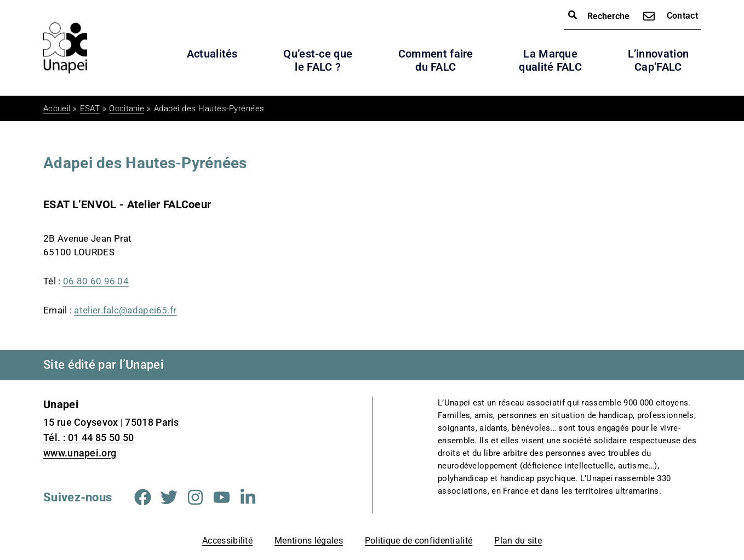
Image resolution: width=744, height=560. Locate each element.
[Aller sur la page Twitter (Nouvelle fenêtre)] (169, 497)
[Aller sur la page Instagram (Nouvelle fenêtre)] (195, 497)
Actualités (212, 54)
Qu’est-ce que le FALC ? (318, 60)
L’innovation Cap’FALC (659, 60)
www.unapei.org (80, 453)
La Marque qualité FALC (550, 60)
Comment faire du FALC (436, 60)
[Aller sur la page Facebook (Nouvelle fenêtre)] (143, 497)
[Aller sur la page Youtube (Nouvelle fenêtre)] (222, 497)
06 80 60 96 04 (96, 281)
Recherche (599, 16)
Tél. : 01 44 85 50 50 (88, 438)
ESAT (90, 108)
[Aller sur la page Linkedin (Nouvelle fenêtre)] (248, 497)
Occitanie (127, 108)
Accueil (57, 108)
